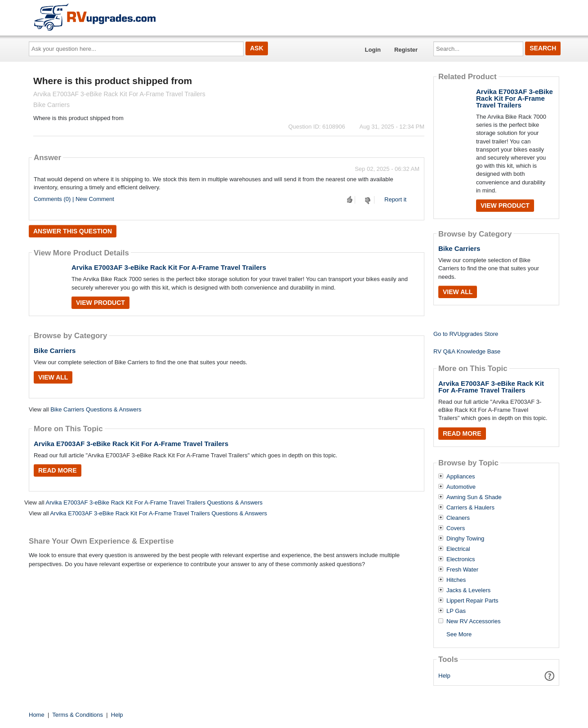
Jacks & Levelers (468, 590)
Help (444, 676)
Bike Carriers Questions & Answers (96, 409)
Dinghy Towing (465, 539)
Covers (456, 528)
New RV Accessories (473, 621)
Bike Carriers (55, 351)
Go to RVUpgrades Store (466, 334)
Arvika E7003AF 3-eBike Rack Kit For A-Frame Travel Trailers (169, 267)
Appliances (461, 477)
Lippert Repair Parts (472, 601)
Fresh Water (462, 570)
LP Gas (456, 611)
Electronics (461, 559)
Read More (58, 470)
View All (53, 377)
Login (373, 50)
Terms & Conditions (78, 715)
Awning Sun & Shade (474, 497)
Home (37, 715)
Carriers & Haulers (470, 508)
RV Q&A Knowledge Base (467, 351)
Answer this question (73, 231)
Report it (395, 199)
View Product (100, 303)
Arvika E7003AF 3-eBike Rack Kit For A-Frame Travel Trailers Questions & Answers (154, 502)
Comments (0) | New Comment (74, 199)
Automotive (461, 487)
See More (459, 634)
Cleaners (458, 518)
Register (406, 50)
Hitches (456, 580)
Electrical (458, 549)
